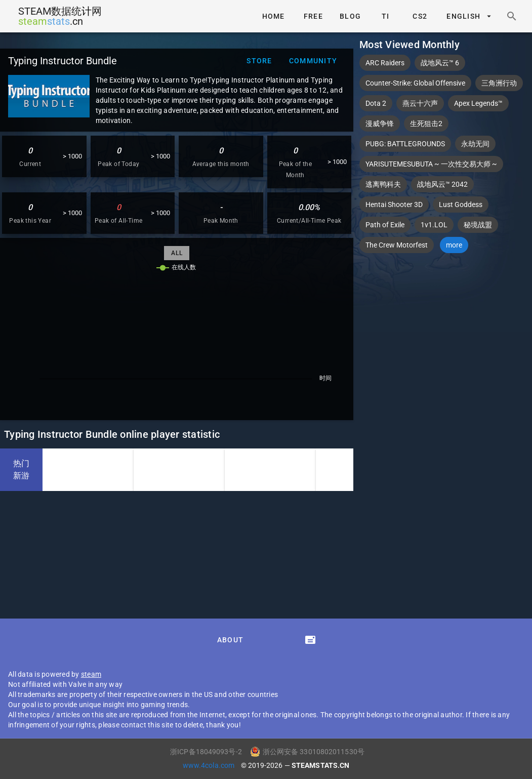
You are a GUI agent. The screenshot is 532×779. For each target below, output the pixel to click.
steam (91, 674)
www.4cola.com (209, 765)
